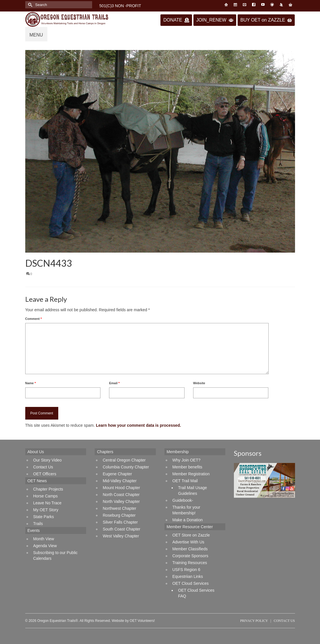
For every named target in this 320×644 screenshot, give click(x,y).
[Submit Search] (30, 5)
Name (31, 383)
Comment (34, 319)
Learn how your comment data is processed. (138, 425)
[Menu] (36, 34)
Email (114, 383)
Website (199, 383)
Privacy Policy (254, 621)
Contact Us (284, 621)
